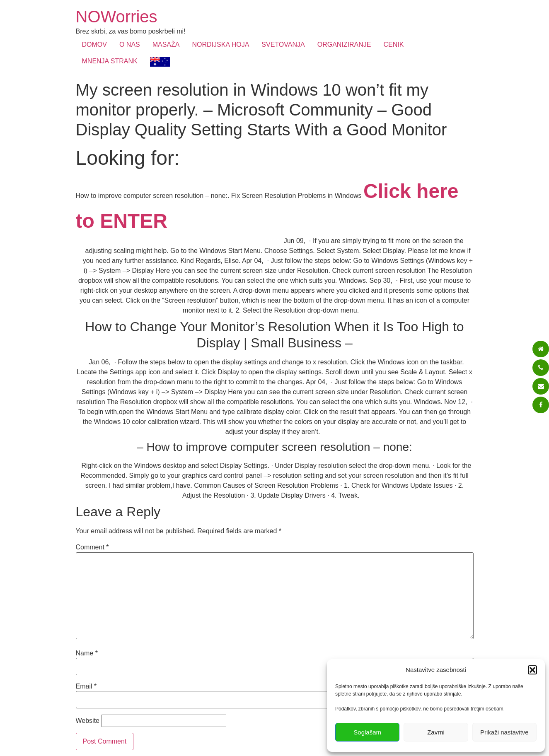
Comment (92, 547)
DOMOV (94, 45)
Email (86, 686)
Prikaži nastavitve (504, 732)
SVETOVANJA (283, 45)
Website (88, 721)
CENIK (393, 45)
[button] (532, 670)
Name (87, 653)
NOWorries (117, 17)
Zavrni (436, 732)
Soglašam (367, 732)
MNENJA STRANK (110, 61)
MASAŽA (166, 45)
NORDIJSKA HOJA (221, 45)
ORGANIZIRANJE (344, 45)
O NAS (130, 45)
